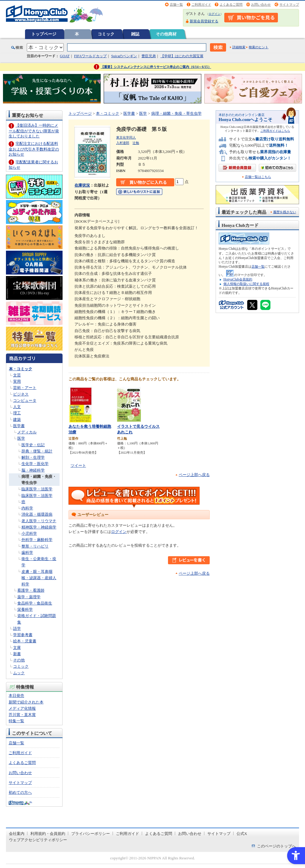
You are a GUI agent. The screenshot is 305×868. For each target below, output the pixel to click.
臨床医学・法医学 (37, 489)
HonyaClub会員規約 (238, 279)
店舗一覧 (176, 4)
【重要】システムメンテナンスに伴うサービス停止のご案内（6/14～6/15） (156, 67)
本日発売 (16, 696)
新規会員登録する (204, 21)
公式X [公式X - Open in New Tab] (242, 834)
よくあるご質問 (231, 4)
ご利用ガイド (201, 4)
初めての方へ (20, 792)
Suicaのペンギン (124, 56)
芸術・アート (25, 388)
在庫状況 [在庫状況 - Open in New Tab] (82, 185)
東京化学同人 (126, 137)
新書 (17, 654)
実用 (17, 381)
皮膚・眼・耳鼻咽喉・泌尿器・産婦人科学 (39, 578)
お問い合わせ (261, 4)
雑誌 (135, 34)
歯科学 (27, 552)
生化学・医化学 (35, 464)
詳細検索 (239, 47)
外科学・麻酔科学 (37, 540)
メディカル (27, 432)
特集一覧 (16, 721)
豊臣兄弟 (149, 56)
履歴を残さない (285, 212)
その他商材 (166, 34)
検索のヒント (259, 47)
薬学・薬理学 (29, 597)
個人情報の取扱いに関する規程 (246, 284)
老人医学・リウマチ (39, 521)
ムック (19, 673)
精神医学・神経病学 (39, 527)
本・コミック (21, 369)
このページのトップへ (276, 846)
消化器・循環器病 (37, 514)
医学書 (19, 426)
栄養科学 (25, 609)
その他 (19, 660)
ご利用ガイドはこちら (275, 131)
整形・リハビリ (35, 546)
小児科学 (29, 533)
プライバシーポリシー (91, 834)
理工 (17, 413)
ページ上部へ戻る (194, 475)
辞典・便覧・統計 (37, 451)
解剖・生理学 (33, 457)
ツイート (78, 465)
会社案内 (17, 834)
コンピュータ (25, 400)
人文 (17, 407)
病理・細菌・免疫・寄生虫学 (176, 113)
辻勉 (136, 143)
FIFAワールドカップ (91, 56)
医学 (21, 438)
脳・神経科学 (33, 470)
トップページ (44, 34)
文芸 (17, 375)
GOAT (65, 56)
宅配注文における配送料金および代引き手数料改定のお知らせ (34, 149)
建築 (17, 420)
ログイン (214, 14)
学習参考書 (23, 635)
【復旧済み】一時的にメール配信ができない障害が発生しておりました (34, 131)
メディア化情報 (22, 708)
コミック (106, 34)
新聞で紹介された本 (26, 702)
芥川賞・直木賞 (22, 715)
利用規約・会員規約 (48, 834)
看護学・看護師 (31, 590)
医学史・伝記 (33, 445)
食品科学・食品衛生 (35, 603)
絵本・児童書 (25, 641)
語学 (17, 628)
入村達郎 (123, 143)
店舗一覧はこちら (258, 177)
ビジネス (21, 394)
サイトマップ (289, 4)
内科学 (27, 508)
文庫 (17, 648)
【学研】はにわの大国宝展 (182, 56)
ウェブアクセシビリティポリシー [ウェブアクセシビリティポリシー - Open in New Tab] (38, 840)
